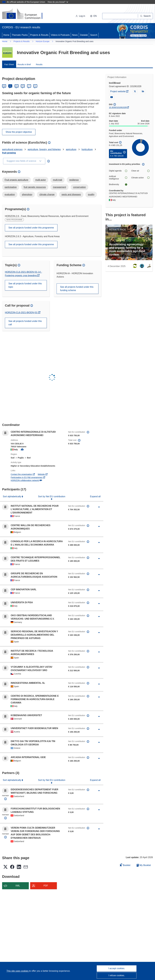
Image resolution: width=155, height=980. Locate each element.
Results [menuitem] (39, 64)
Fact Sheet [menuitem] (9, 64)
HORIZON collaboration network (26, 480)
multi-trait (58, 180)
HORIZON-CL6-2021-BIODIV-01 (21, 313)
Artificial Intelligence (118, 178)
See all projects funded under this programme (31, 228)
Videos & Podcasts (60, 35)
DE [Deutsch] (4, 86)
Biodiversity (118, 184)
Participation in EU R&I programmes (28, 477)
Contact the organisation (23, 474)
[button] (93, 16)
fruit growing (9, 153)
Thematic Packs (20, 35)
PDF (46, 886)
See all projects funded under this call (25, 323)
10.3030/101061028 (118, 107)
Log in (80, 16)
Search (94, 35)
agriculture (71, 149)
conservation (80, 187)
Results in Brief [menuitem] (24, 64)
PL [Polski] (35, 86)
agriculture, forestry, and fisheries (44, 149)
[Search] (145, 16)
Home (6, 35)
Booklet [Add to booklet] (125, 865)
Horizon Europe (43, 41)
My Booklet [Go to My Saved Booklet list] (144, 865)
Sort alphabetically (12, 496)
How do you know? (58, 2)
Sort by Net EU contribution (52, 496)
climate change (47, 194)
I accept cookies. (117, 968)
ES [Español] (17, 86)
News (75, 35)
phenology (27, 194)
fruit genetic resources (35, 187)
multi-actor (41, 180)
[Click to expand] (99, 507)
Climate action (140, 178)
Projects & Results (39, 35)
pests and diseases (71, 194)
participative (11, 187)
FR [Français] (23, 86)
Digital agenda (118, 171)
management (59, 187)
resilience (74, 180)
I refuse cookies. (117, 975)
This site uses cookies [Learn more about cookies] (18, 971)
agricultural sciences (12, 149)
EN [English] (10, 86)
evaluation (10, 194)
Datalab (84, 35)
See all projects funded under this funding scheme (77, 289)
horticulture (87, 149)
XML (18, 886)
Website (43, 474)
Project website (120, 91)
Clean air (140, 171)
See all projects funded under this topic (25, 285)
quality (91, 194)
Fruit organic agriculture (16, 180)
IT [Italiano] (29, 86)
